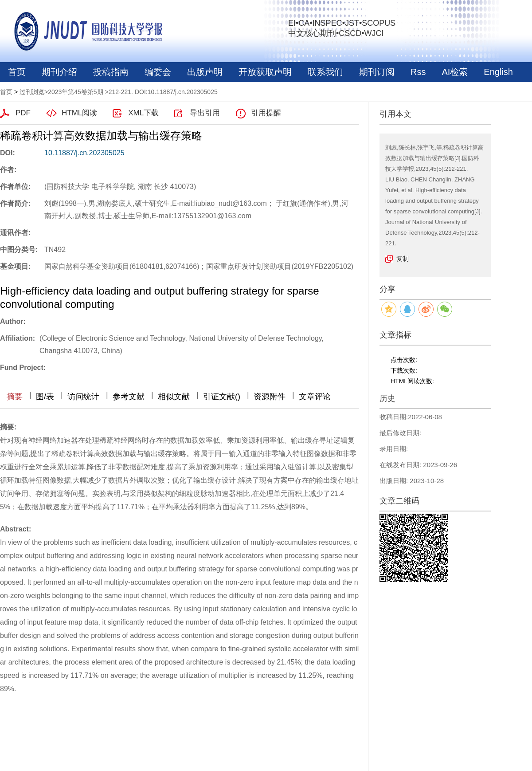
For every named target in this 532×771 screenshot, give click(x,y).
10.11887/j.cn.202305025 (84, 153)
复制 (403, 259)
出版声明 (205, 72)
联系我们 (325, 72)
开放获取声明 (265, 72)
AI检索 (455, 72)
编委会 (158, 72)
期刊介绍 (59, 72)
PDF (23, 113)
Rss (418, 72)
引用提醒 (266, 113)
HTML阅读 (79, 113)
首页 (17, 72)
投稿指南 (111, 72)
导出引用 (205, 113)
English (498, 72)
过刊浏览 (32, 92)
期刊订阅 (377, 72)
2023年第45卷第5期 (76, 92)
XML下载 (143, 113)
